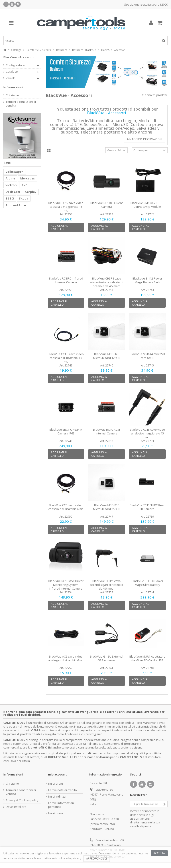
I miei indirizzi (57, 797)
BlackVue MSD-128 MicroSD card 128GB (107, 356)
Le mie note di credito (62, 790)
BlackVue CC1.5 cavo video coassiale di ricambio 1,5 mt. (66, 358)
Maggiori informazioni (145, 139)
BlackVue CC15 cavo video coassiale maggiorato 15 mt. (66, 207)
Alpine (10, 178)
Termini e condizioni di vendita (21, 104)
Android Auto (16, 205)
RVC (24, 185)
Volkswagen (15, 172)
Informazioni (13, 87)
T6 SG (10, 198)
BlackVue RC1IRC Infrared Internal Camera (66, 280)
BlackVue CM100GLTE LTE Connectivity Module (147, 205)
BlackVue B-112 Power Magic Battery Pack (147, 280)
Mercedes (27, 178)
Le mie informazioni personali (61, 805)
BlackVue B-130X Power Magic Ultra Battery (147, 583)
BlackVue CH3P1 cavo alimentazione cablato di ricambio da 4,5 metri (107, 282)
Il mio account (56, 774)
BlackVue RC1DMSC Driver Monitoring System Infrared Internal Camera (66, 585)
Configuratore (15, 65)
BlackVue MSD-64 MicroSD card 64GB (147, 356)
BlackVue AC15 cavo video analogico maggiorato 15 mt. (147, 433)
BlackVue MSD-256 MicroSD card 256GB (107, 507)
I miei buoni (56, 813)
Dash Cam (13, 192)
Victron (11, 185)
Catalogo (12, 72)
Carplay (31, 192)
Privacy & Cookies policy (22, 800)
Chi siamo (12, 95)
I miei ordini (56, 784)
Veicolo (11, 78)
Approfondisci (97, 859)
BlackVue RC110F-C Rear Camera (107, 205)
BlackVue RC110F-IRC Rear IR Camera (147, 507)
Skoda (24, 198)
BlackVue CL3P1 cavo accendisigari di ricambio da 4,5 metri (107, 585)
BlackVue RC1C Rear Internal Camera (107, 431)
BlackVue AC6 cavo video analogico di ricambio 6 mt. (66, 658)
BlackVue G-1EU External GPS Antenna (107, 658)
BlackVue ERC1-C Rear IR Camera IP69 (66, 431)
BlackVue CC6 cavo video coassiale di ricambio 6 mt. (66, 507)
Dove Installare (16, 807)
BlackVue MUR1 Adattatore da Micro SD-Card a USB (147, 658)
